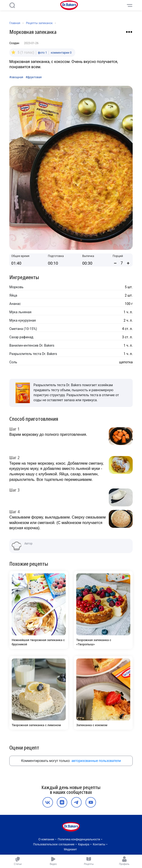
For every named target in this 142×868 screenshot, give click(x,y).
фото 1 (43, 53)
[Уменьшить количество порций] (115, 263)
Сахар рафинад (21, 337)
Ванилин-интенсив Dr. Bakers (32, 345)
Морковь (16, 287)
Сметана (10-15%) (23, 329)
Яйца (13, 295)
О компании (46, 839)
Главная (15, 23)
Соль (13, 362)
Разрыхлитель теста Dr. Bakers (33, 354)
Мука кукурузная (23, 320)
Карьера (84, 844)
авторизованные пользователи (96, 761)
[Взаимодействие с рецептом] (129, 32)
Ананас (15, 304)
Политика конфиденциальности (79, 839)
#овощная (16, 77)
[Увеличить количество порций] (128, 263)
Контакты (99, 844)
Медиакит (70, 849)
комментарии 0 (61, 53)
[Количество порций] (122, 263)
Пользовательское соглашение (54, 844)
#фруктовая (34, 77)
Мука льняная (20, 312)
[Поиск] (12, 5)
